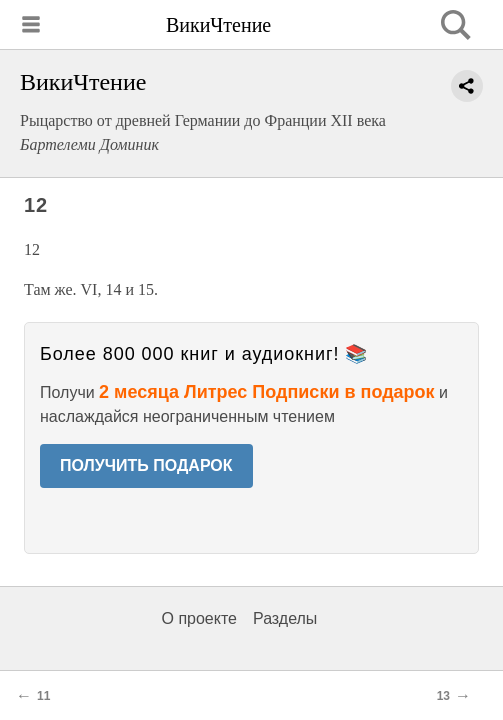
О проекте (199, 618)
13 (443, 696)
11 (43, 696)
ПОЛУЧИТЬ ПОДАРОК (146, 465)
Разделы (285, 618)
